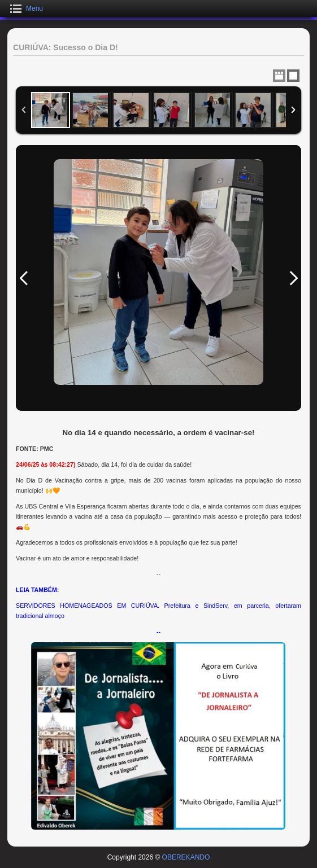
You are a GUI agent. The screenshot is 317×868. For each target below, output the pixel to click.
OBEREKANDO (186, 857)
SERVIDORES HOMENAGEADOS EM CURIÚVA (87, 606)
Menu (34, 8)
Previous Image (24, 278)
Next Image (293, 278)
